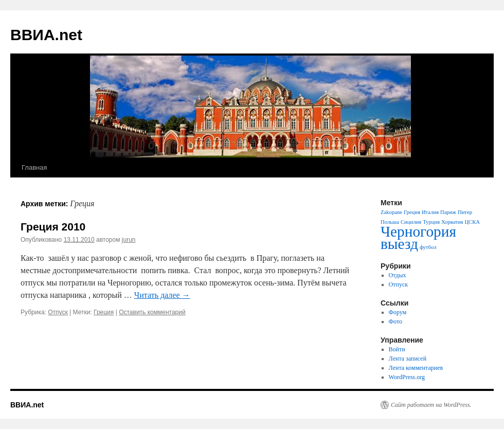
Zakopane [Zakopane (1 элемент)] (391, 212)
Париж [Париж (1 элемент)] (448, 212)
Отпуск (58, 312)
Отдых (398, 275)
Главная (34, 167)
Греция (104, 312)
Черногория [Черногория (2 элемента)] (418, 231)
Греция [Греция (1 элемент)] (412, 212)
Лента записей (408, 359)
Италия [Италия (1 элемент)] (430, 212)
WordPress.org (407, 377)
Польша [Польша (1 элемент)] (390, 222)
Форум (398, 312)
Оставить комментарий (152, 312)
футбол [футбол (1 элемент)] (428, 247)
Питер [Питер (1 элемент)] (465, 212)
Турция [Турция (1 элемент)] (431, 222)
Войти (397, 349)
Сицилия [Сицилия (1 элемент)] (411, 222)
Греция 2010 (53, 227)
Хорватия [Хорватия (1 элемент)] (452, 222)
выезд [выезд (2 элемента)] (399, 244)
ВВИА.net (46, 35)
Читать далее (162, 295)
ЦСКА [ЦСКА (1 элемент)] (472, 222)
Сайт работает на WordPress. (431, 405)
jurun (129, 240)
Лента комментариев (416, 368)
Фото (395, 321)
